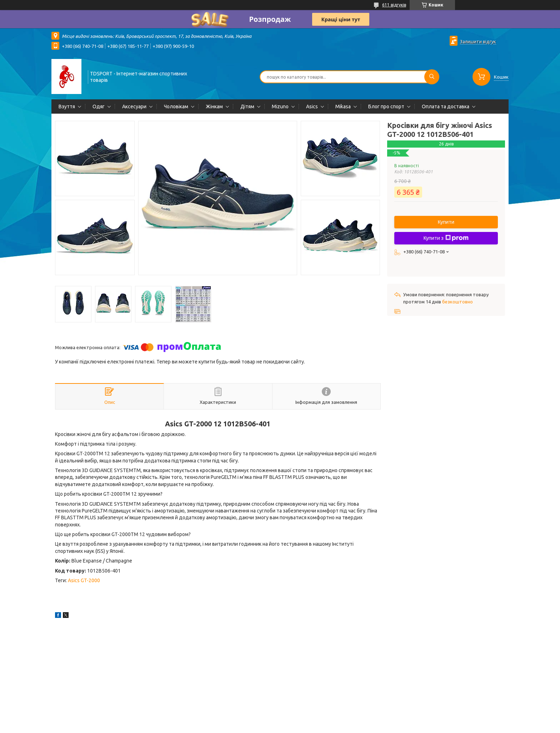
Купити (446, 222)
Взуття (67, 107)
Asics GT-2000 (84, 580)
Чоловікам (176, 107)
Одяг (99, 107)
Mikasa (343, 107)
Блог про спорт (386, 107)
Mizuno (280, 107)
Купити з (446, 238)
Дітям (247, 107)
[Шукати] (432, 77)
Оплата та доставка (446, 107)
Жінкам (214, 107)
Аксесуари (134, 107)
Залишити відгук (478, 41)
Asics (312, 107)
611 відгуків (394, 5)
